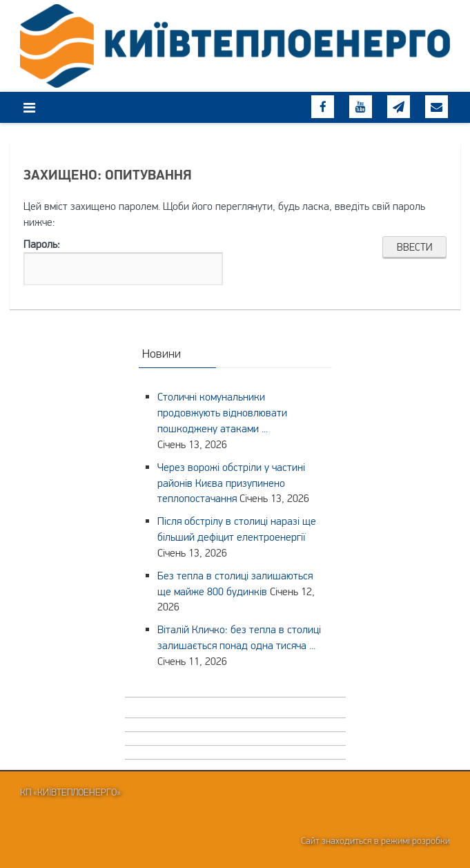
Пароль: (123, 261)
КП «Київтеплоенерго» (70, 792)
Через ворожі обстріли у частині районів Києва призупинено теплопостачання (231, 483)
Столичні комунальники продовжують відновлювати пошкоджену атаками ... (222, 412)
